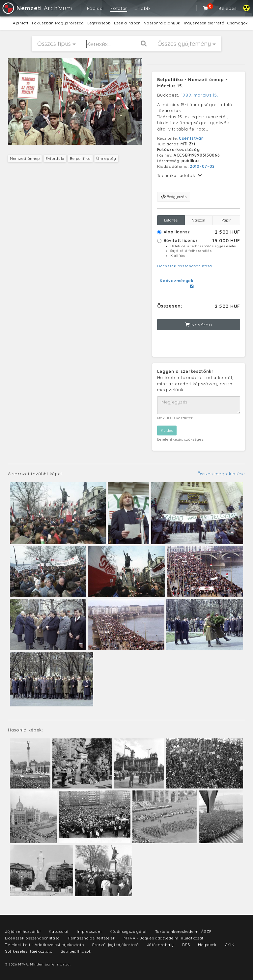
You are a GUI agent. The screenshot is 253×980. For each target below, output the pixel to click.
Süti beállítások (76, 951)
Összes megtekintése (221, 474)
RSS (186, 945)
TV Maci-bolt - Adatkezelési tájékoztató (44, 945)
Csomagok (238, 23)
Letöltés (171, 220)
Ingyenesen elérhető (204, 23)
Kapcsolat (59, 931)
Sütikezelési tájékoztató (29, 951)
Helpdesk (207, 945)
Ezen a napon (127, 23)
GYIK (230, 945)
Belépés (227, 8)
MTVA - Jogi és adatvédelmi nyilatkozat (164, 938)
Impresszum (89, 931)
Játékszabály (160, 945)
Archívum (37, 8)
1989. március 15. (200, 95)
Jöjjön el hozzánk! (23, 931)
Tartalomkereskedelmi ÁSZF (184, 931)
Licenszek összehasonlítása (185, 266)
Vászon (199, 220)
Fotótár (119, 8)
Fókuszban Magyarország (58, 23)
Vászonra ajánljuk (162, 23)
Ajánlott (21, 23)
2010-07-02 (202, 166)
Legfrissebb (99, 23)
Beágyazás (174, 197)
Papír (226, 220)
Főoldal (95, 8)
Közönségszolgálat (128, 931)
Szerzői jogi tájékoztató (115, 945)
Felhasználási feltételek (92, 938)
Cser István (191, 138)
